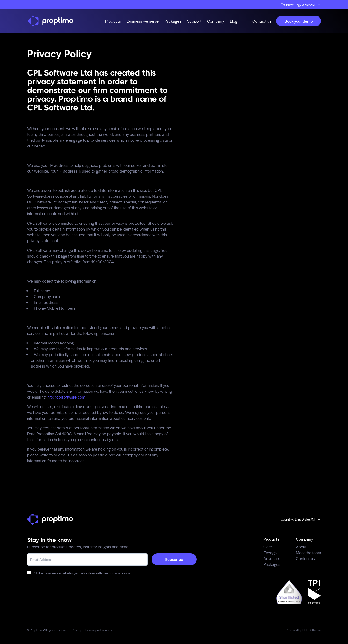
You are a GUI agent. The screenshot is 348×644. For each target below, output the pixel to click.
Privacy (77, 630)
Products (113, 21)
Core (268, 547)
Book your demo (299, 21)
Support (194, 21)
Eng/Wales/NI (308, 5)
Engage (270, 553)
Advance (271, 558)
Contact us (262, 21)
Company (216, 21)
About (301, 547)
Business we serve (143, 21)
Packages (173, 21)
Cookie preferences (98, 630)
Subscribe (174, 559)
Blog (234, 21)
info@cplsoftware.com (66, 397)
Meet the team (308, 553)
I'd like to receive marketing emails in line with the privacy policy (78, 573)
